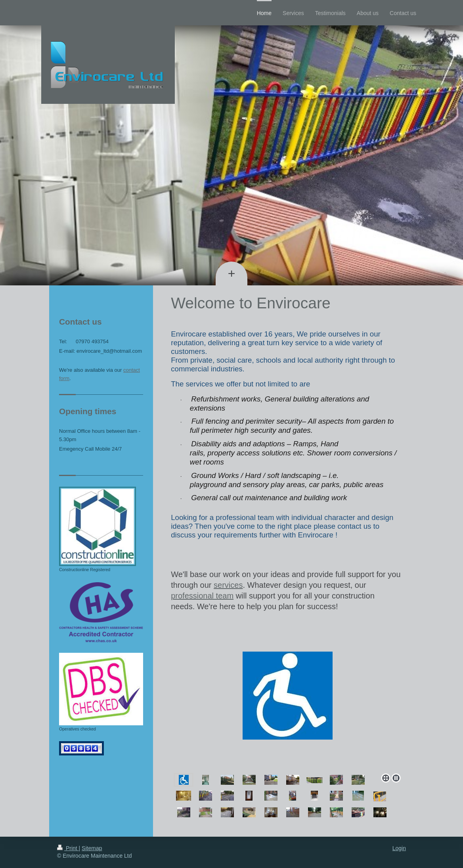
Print (68, 848)
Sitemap (92, 848)
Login (399, 848)
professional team (202, 596)
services (228, 585)
